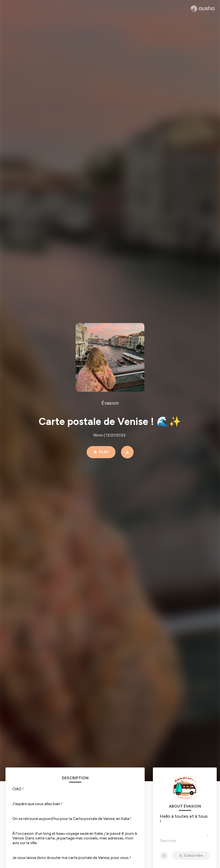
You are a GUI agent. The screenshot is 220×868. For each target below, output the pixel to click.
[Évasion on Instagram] (164, 856)
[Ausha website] (203, 9)
